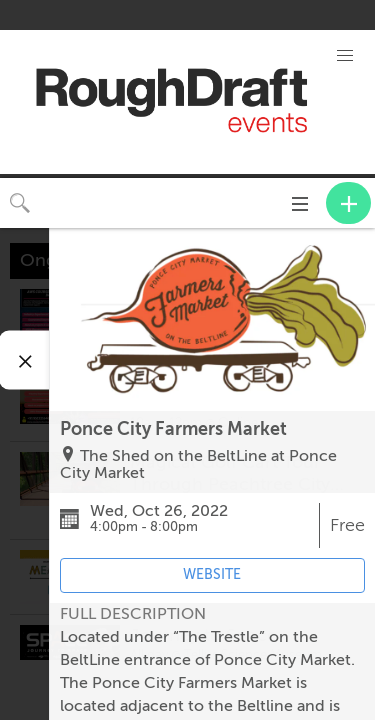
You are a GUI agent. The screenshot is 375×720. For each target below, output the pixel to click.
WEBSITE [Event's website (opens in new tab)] (212, 574)
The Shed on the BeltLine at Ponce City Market (198, 465)
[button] (344, 56)
